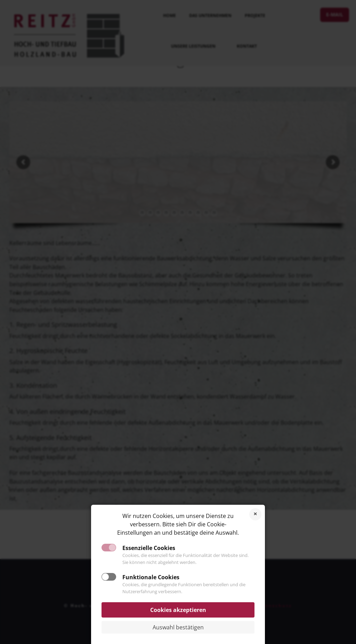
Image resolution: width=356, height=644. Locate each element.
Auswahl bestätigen (178, 627)
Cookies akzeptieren (178, 610)
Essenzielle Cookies (149, 548)
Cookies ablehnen (255, 514)
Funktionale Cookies (151, 577)
